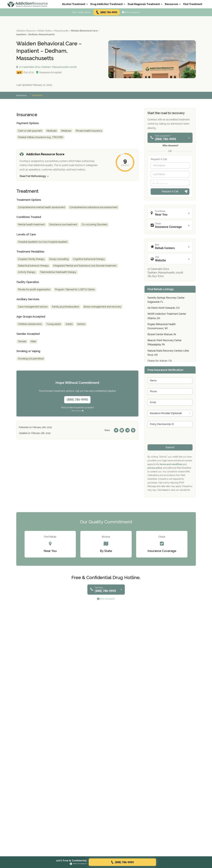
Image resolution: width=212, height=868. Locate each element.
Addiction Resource (26, 31)
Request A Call (170, 191)
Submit (170, 447)
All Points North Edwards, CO (164, 308)
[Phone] (170, 183)
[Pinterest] (133, 430)
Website (171, 259)
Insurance (22, 95)
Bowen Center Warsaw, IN (162, 334)
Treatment (38, 95)
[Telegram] (127, 430)
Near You (171, 213)
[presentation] (170, 442)
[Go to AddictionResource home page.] (28, 4)
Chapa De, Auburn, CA (160, 361)
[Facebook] (122, 430)
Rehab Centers (45, 31)
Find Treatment (193, 4)
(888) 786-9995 (106, 12)
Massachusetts (61, 31)
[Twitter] (116, 430)
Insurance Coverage (171, 225)
